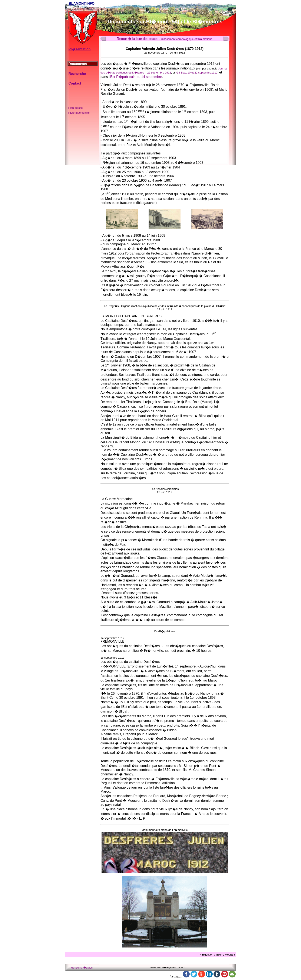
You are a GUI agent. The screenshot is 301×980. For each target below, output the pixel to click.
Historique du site (79, 113)
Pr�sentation (79, 49)
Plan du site (76, 108)
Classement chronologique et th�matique (187, 39)
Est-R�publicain (165, 631)
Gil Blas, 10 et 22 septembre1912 (197, 73)
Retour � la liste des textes (138, 39)
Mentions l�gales (82, 968)
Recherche (77, 74)
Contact (75, 83)
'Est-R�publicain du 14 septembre (136, 77)
